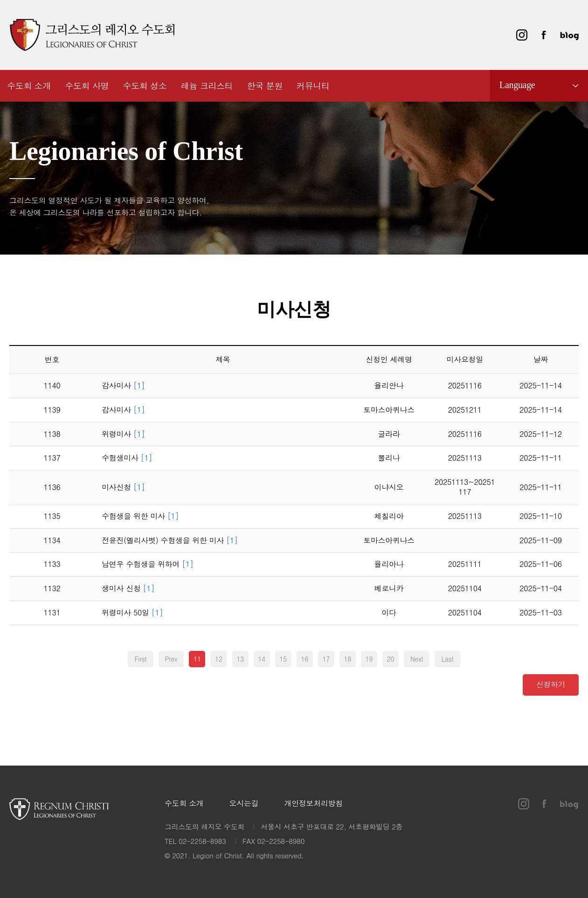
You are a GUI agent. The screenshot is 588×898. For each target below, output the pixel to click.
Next (417, 659)
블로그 (569, 35)
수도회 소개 (184, 804)
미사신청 (123, 487)
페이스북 (544, 35)
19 (369, 659)
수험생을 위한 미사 (140, 516)
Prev (171, 659)
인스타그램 (522, 35)
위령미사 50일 (132, 613)
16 (304, 659)
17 (326, 659)
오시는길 (244, 804)
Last (447, 659)
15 (283, 659)
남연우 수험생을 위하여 (148, 564)
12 (219, 659)
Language (517, 85)
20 (390, 659)
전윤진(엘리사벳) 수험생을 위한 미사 (170, 541)
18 (347, 659)
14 (262, 659)
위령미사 (123, 434)
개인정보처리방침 (313, 804)
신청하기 (551, 684)
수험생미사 (127, 458)
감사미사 (123, 386)
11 (197, 659)
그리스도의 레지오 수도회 (92, 35)
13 (240, 659)
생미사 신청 (128, 589)
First (140, 659)
